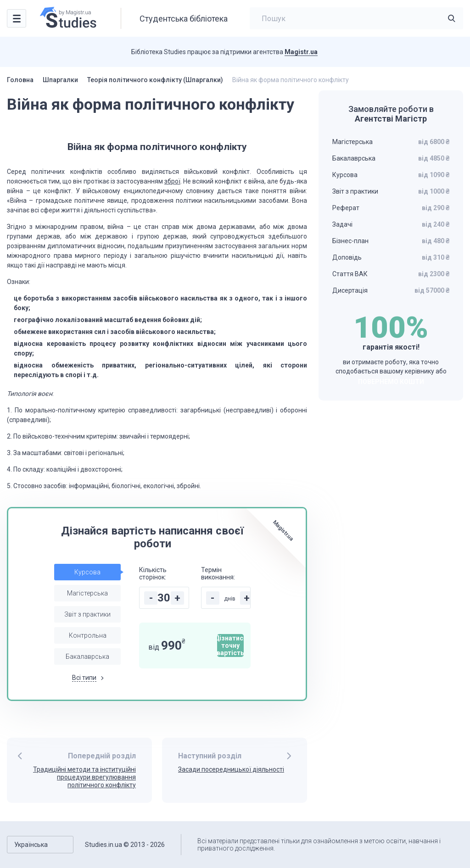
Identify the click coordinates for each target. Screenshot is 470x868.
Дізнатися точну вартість (230, 645)
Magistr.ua (301, 52)
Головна (20, 80)
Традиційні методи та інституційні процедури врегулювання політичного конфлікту (84, 777)
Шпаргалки (60, 80)
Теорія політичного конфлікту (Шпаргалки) (155, 80)
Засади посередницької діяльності (231, 769)
